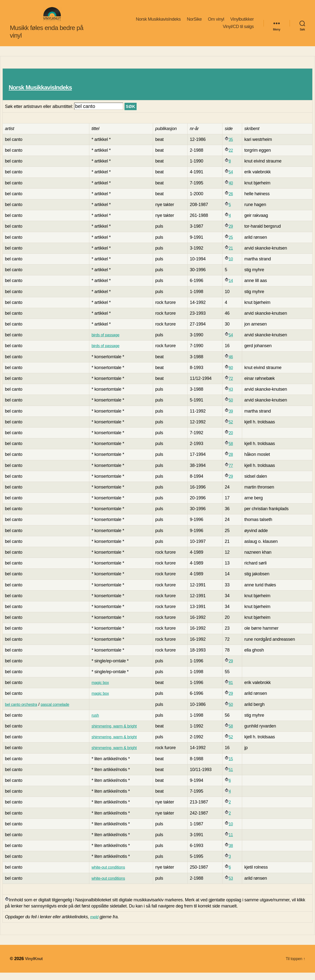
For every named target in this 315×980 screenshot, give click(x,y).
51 (235, 777)
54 (235, 179)
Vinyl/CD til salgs (238, 30)
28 (235, 462)
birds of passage (112, 342)
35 (235, 147)
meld (95, 924)
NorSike (194, 23)
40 (235, 190)
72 (235, 386)
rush (100, 723)
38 (235, 853)
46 (235, 364)
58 (235, 451)
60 (235, 375)
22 (235, 158)
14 (235, 288)
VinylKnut (35, 966)
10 (235, 266)
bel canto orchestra (23, 712)
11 (235, 842)
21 (235, 255)
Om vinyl (216, 23)
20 (235, 440)
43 (235, 397)
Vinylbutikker (242, 23)
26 (235, 201)
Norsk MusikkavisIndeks (158, 23)
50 (235, 407)
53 (235, 886)
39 (235, 418)
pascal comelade (61, 712)
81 (235, 690)
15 (235, 766)
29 (235, 234)
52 (235, 429)
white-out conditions (115, 875)
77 (235, 473)
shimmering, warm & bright (122, 733)
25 (235, 245)
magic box (106, 690)
